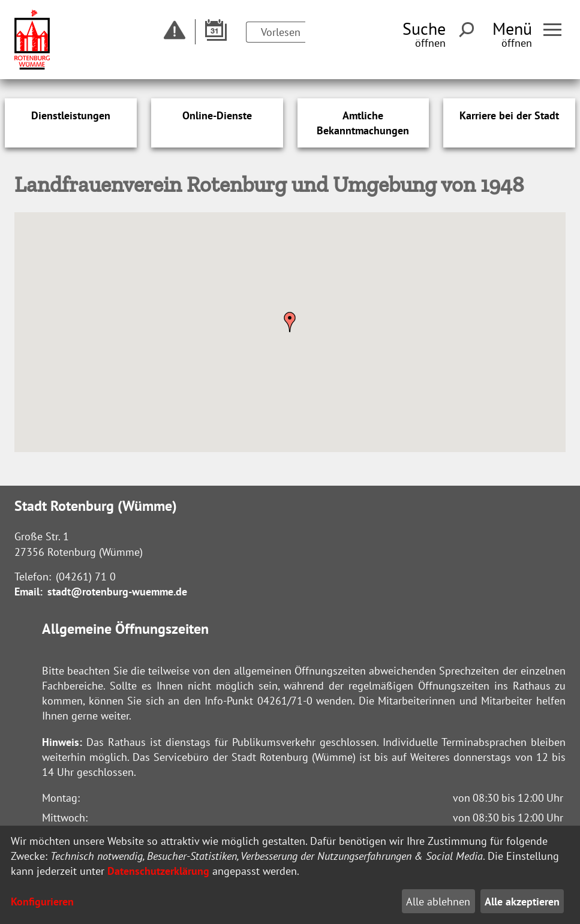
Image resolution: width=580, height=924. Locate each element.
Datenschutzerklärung (158, 871)
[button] (290, 322)
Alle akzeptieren (522, 902)
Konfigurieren (42, 902)
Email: (28, 592)
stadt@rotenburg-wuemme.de (117, 592)
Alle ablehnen (438, 902)
